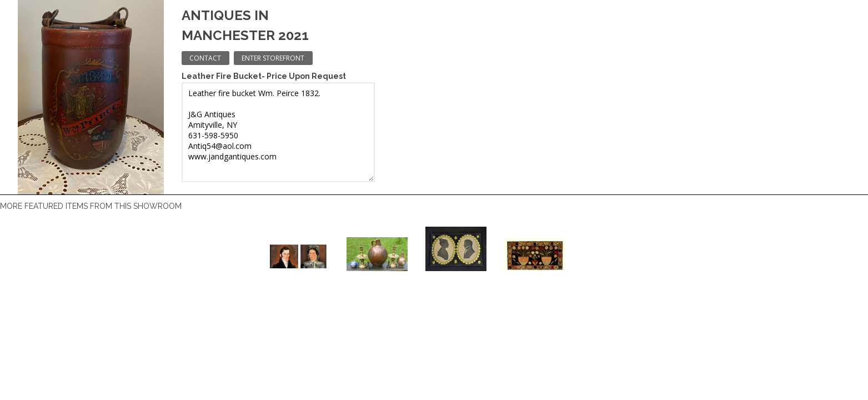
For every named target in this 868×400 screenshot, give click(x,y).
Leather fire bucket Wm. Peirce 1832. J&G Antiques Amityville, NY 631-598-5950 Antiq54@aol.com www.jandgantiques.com (278, 132)
